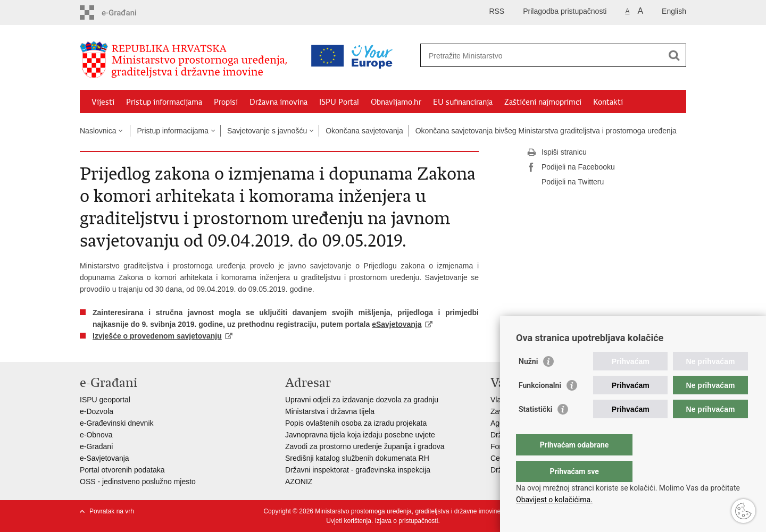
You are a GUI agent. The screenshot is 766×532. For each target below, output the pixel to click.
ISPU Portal (339, 102)
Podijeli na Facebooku (571, 167)
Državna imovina (278, 102)
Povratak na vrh (112, 511)
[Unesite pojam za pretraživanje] (507, 56)
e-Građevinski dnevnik (117, 423)
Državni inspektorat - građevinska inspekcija (358, 470)
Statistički (535, 430)
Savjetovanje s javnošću (267, 131)
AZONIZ (299, 482)
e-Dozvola (97, 411)
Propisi (226, 102)
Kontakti (608, 102)
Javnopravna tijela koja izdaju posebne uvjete (360, 435)
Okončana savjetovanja (364, 131)
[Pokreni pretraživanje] (674, 55)
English (674, 11)
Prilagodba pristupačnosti (565, 11)
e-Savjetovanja (105, 458)
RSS (497, 11)
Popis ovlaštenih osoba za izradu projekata (356, 423)
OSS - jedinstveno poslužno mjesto (138, 482)
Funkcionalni (540, 407)
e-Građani (96, 446)
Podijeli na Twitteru (565, 182)
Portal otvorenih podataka (122, 470)
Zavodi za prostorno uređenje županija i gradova (365, 446)
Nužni (528, 383)
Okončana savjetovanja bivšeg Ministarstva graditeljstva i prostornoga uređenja (546, 131)
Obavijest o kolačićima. (554, 500)
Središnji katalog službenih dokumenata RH (357, 458)
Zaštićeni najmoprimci (543, 102)
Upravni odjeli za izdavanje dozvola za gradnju (362, 400)
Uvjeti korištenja (349, 521)
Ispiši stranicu (557, 153)
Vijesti (103, 102)
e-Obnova (96, 435)
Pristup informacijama (164, 102)
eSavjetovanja (397, 324)
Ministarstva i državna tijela (330, 411)
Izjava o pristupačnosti (407, 521)
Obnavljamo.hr (396, 102)
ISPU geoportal (105, 400)
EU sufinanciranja (463, 102)
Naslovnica (98, 131)
